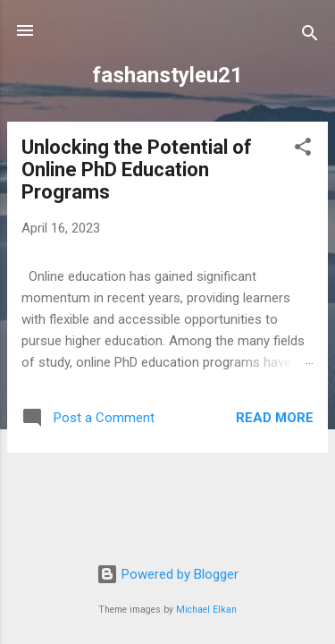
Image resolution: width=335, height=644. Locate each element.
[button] (303, 150)
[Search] (310, 36)
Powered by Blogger (167, 574)
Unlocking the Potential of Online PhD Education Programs (137, 169)
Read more (275, 418)
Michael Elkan (206, 610)
